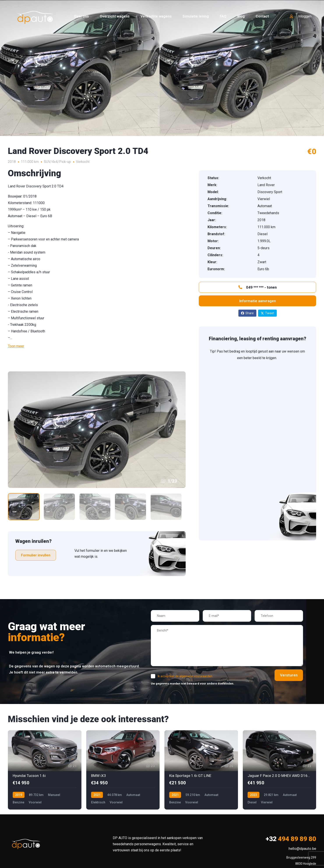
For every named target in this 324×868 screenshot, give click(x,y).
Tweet (267, 313)
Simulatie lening (196, 16)
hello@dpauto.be (302, 849)
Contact (262, 16)
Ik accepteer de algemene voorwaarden (185, 677)
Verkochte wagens (156, 16)
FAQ (223, 16)
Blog (241, 16)
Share (247, 313)
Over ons (81, 16)
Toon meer (16, 346)
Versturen (285, 676)
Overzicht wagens (115, 16)
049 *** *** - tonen (258, 287)
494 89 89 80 (291, 839)
